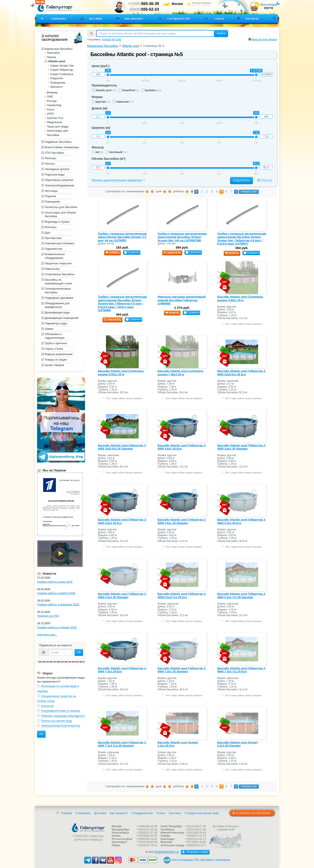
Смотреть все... (47, 635)
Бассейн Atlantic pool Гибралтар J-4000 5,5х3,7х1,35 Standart (241, 596)
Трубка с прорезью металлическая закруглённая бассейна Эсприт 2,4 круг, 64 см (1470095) (122, 237)
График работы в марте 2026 (56, 593)
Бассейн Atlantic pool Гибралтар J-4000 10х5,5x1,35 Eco (241, 373)
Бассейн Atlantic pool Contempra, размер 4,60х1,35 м (240, 298)
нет (98, 152)
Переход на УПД (48, 616)
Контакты (252, 19)
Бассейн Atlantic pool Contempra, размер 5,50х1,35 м (121, 373)
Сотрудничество (179, 19)
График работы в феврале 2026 (58, 604)
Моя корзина (269, 4)
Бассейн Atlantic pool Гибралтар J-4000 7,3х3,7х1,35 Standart (122, 744)
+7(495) (143, 4)
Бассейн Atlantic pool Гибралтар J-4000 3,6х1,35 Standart (241, 447)
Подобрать (241, 180)
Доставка (96, 19)
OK (79, 652)
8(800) (144, 9)
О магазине (59, 19)
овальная (123, 102)
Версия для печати (265, 39)
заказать (172, 253)
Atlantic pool (104, 90)
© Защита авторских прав (202, 813)
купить (113, 253)
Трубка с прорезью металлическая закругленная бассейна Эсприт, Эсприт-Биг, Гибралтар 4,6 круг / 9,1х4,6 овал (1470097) (242, 239)
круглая (101, 102)
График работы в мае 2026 (55, 582)
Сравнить (132, 252)
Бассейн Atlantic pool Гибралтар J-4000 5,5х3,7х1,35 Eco (182, 596)
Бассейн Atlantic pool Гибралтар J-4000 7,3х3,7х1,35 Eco (241, 670)
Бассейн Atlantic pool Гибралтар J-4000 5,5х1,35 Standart (122, 596)
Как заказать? (134, 19)
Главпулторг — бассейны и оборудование (88, 827)
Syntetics (151, 90)
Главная (67, 813)
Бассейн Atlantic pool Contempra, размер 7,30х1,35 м (181, 373)
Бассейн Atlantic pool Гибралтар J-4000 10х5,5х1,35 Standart (122, 447)
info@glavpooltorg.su (166, 852)
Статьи (219, 19)
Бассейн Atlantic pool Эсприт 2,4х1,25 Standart (238, 744)
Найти (221, 33)
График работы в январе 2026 (57, 627)
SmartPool (129, 90)
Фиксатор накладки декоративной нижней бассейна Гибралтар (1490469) (182, 300)
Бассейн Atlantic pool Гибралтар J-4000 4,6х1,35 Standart (182, 521)
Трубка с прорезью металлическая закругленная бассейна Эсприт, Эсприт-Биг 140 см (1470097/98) (182, 237)
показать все (249, 192)
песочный (116, 152)
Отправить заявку (195, 852)
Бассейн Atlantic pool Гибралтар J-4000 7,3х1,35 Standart (182, 670)
